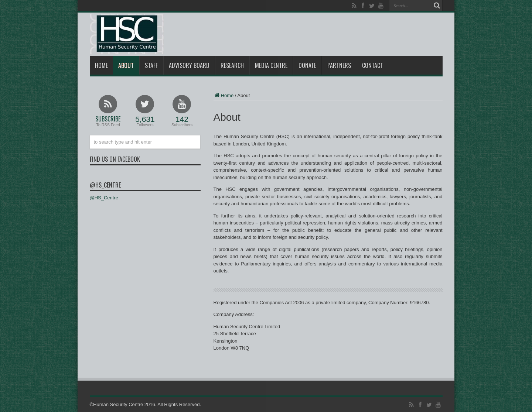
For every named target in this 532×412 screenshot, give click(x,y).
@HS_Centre (105, 185)
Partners (339, 65)
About (126, 65)
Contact (373, 65)
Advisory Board (189, 65)
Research (232, 65)
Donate (307, 65)
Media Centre (271, 65)
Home (101, 65)
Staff (151, 65)
